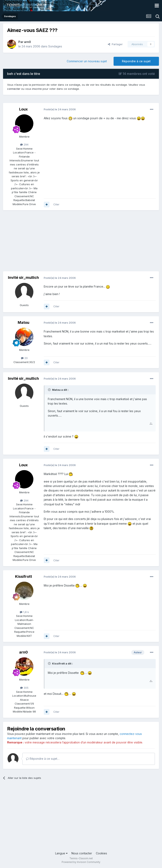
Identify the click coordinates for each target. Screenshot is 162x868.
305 (24, 688)
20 (24, 358)
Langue (61, 853)
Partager (115, 44)
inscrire (37, 89)
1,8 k (24, 612)
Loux (23, 109)
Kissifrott (24, 576)
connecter (14, 89)
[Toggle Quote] (50, 390)
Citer (56, 204)
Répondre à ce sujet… (43, 759)
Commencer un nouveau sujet (87, 61)
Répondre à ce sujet (136, 61)
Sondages (55, 46)
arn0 (27, 42)
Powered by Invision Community (81, 862)
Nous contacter (82, 853)
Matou (24, 322)
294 (24, 144)
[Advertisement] (51, 243)
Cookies (101, 853)
